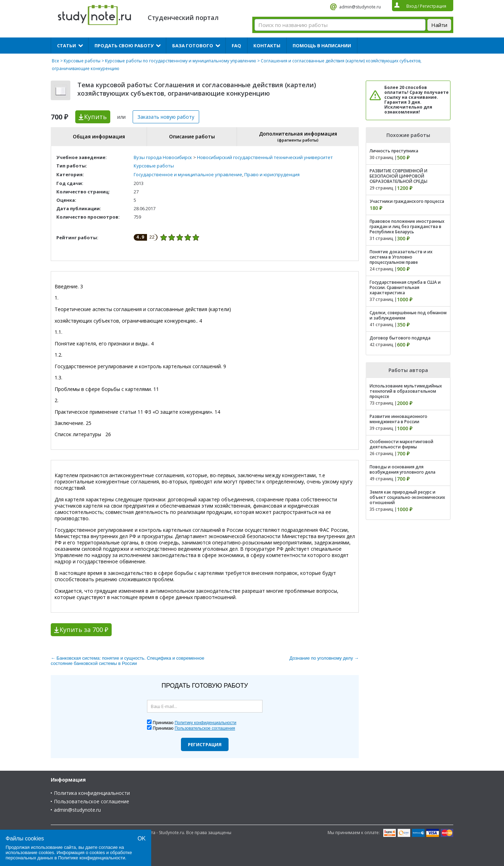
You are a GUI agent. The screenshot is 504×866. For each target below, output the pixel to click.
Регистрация (205, 744)
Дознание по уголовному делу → (324, 658)
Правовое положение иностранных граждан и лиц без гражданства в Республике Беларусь (407, 226)
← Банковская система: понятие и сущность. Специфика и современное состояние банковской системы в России (128, 661)
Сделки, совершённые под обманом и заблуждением (408, 315)
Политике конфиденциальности (92, 858)
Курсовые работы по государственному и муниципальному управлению (181, 61)
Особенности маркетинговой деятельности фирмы (401, 444)
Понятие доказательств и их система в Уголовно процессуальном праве (401, 257)
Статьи (66, 46)
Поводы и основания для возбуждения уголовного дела (402, 469)
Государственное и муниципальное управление (188, 174)
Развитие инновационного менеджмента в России (398, 419)
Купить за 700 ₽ (84, 630)
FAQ (236, 46)
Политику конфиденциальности (205, 723)
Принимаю (194, 723)
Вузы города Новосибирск (163, 157)
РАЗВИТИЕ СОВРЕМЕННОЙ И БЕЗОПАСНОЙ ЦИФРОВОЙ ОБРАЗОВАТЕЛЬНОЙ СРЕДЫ (398, 176)
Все (55, 61)
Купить (95, 117)
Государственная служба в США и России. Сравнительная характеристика (405, 287)
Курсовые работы (82, 61)
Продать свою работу (124, 46)
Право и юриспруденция (272, 174)
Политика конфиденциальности (92, 793)
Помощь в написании (322, 46)
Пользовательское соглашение (92, 801)
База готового (193, 46)
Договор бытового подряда (400, 338)
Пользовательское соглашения (205, 728)
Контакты (267, 46)
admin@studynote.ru (360, 7)
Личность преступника (394, 151)
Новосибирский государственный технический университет (265, 157)
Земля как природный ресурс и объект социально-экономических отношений (407, 497)
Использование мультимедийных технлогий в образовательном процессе (406, 391)
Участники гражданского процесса (407, 201)
